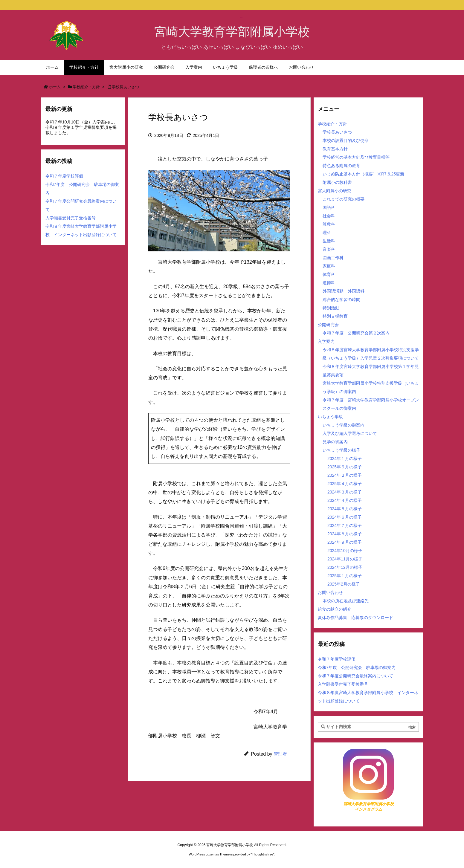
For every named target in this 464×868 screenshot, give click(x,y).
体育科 (329, 274)
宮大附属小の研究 (335, 191)
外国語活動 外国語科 (344, 291)
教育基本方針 (335, 149)
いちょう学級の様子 (341, 450)
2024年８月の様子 (345, 534)
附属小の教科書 (337, 182)
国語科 (329, 207)
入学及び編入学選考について (350, 433)
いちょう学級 (330, 417)
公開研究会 (328, 325)
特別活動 (331, 308)
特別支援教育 (335, 316)
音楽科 (329, 249)
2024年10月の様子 (345, 551)
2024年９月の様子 (345, 542)
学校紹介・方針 (86, 87)
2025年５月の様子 (345, 467)
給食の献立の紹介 (335, 609)
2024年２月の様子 (345, 475)
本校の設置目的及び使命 (346, 140)
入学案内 (326, 341)
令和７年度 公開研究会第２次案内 (356, 333)
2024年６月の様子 (345, 517)
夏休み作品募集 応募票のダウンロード (355, 618)
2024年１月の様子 (345, 459)
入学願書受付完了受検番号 (71, 218)
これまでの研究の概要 (344, 199)
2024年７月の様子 (345, 525)
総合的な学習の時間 (341, 299)
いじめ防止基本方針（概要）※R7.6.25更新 (363, 174)
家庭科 (329, 266)
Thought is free (262, 854)
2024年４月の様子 (345, 500)
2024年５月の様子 (345, 509)
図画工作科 (333, 258)
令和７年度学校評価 (64, 176)
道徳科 (329, 283)
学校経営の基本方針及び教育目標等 (356, 157)
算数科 (329, 224)
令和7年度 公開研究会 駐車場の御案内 (357, 667)
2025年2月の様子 (344, 584)
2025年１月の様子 (345, 576)
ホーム (55, 87)
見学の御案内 (335, 442)
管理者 (280, 754)
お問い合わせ (330, 592)
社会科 (329, 216)
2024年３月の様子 (345, 492)
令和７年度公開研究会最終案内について (355, 676)
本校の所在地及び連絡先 (346, 601)
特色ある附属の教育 (341, 166)
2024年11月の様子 (345, 559)
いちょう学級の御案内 (344, 425)
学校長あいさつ (125, 87)
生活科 (329, 241)
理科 (327, 233)
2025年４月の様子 (345, 484)
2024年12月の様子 (345, 567)
